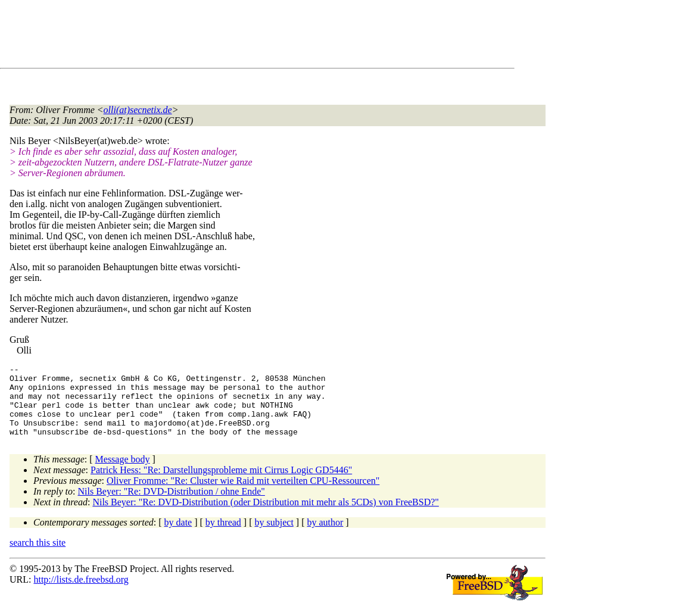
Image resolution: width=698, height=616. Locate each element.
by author (325, 537)
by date (178, 537)
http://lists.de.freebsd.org (81, 594)
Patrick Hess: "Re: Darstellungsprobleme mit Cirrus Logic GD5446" (221, 484)
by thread (223, 537)
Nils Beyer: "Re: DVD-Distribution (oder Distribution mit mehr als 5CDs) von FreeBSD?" (265, 516)
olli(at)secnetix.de (138, 110)
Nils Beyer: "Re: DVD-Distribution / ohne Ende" (172, 506)
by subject (274, 537)
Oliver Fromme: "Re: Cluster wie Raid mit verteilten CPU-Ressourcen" (243, 495)
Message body (123, 473)
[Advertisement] (226, 36)
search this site (38, 557)
